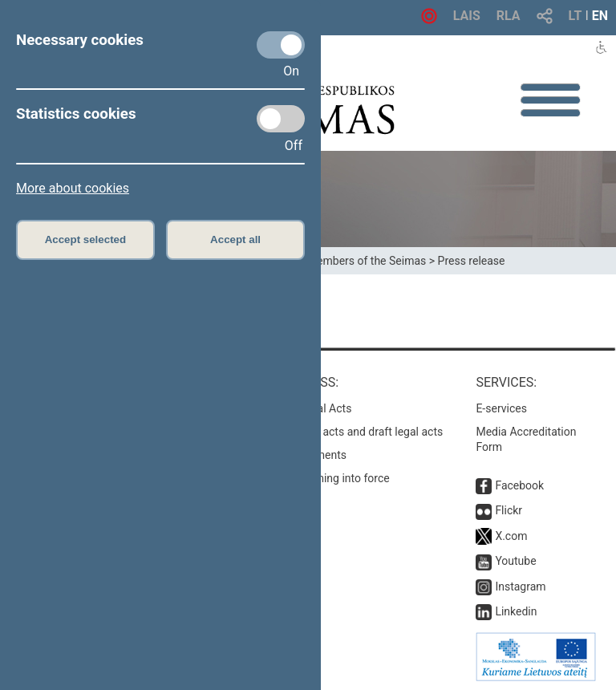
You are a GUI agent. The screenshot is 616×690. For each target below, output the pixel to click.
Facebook (519, 485)
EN (600, 16)
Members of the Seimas (367, 261)
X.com (511, 536)
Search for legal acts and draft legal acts (343, 432)
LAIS (467, 16)
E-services (501, 408)
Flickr (509, 510)
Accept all (235, 239)
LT (575, 16)
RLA (509, 16)
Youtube (515, 561)
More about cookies (73, 188)
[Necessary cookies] (281, 45)
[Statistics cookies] (281, 119)
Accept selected (86, 239)
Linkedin (516, 611)
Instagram (520, 586)
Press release (472, 261)
